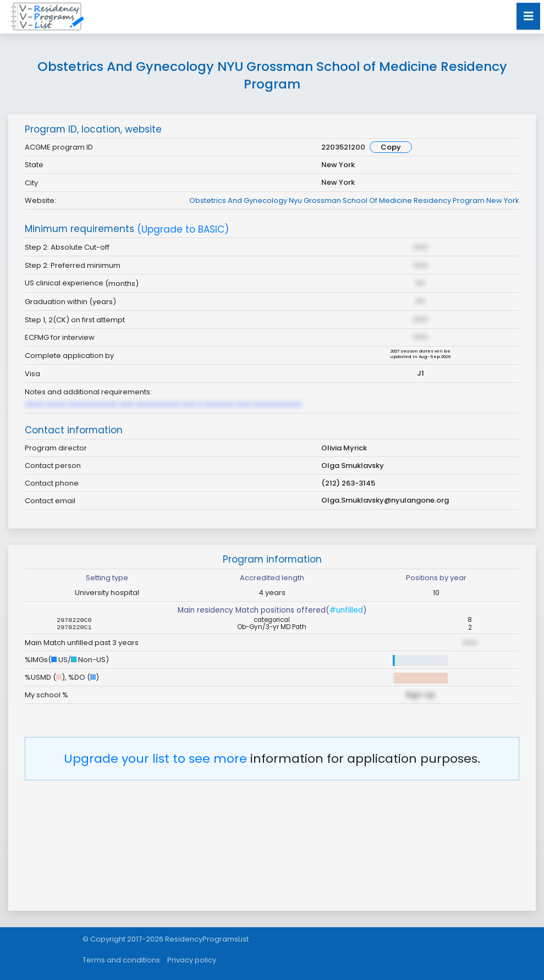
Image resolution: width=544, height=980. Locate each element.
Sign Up (420, 695)
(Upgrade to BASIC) (183, 230)
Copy (391, 147)
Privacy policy (192, 960)
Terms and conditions (121, 960)
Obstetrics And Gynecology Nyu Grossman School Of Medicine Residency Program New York (354, 200)
